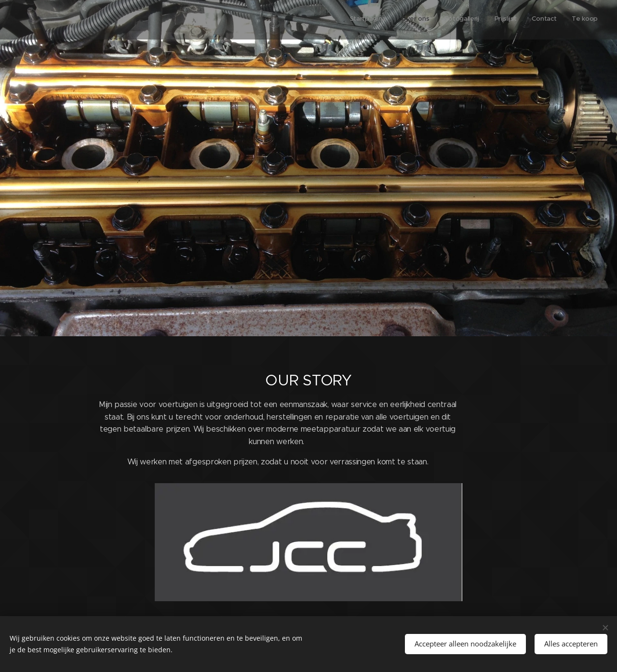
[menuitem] (523, 20)
